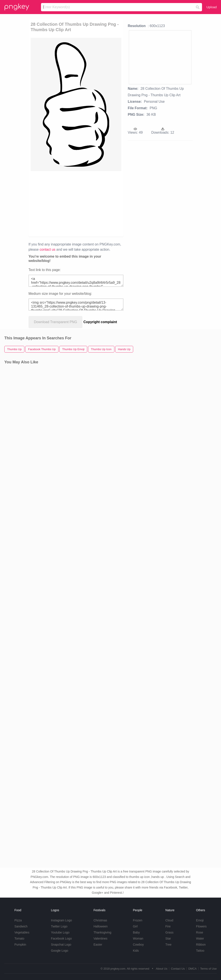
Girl (135, 926)
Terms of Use (208, 969)
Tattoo (200, 951)
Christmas (100, 920)
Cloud (169, 920)
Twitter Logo (59, 926)
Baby (136, 932)
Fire (168, 926)
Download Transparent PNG (55, 322)
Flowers (201, 926)
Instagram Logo (61, 920)
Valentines (100, 938)
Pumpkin (20, 945)
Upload (212, 7)
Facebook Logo (61, 938)
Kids (136, 951)
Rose (200, 932)
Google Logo (60, 951)
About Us (162, 969)
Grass (169, 932)
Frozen (138, 920)
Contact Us (178, 969)
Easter (98, 945)
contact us (48, 249)
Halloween (100, 926)
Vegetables (22, 932)
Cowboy (138, 945)
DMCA (193, 969)
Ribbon (201, 945)
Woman (138, 938)
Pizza (18, 920)
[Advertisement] (97, 204)
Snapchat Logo (61, 945)
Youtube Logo (60, 932)
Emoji (200, 920)
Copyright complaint (100, 322)
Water (200, 938)
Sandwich (21, 926)
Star (168, 938)
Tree (168, 945)
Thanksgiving (102, 932)
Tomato (19, 938)
